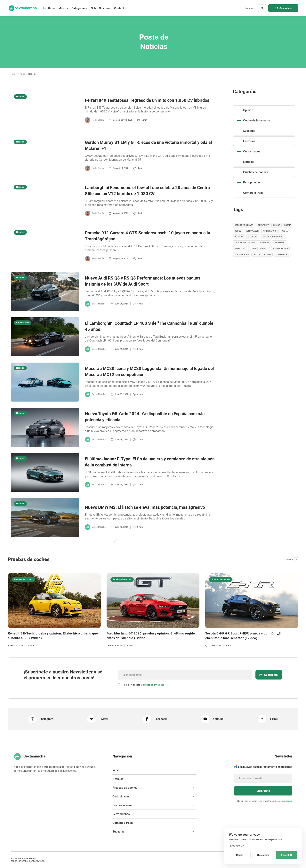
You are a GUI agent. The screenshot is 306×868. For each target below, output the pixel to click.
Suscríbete (286, 8)
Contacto (120, 8)
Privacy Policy (236, 846)
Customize (263, 855)
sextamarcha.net (27, 858)
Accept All (287, 855)
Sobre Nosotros (101, 8)
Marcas (63, 8)
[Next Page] (113, 542)
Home (14, 74)
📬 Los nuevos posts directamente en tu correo (263, 767)
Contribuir (250, 8)
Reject (240, 855)
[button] (79, 8)
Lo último (49, 8)
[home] (22, 8)
